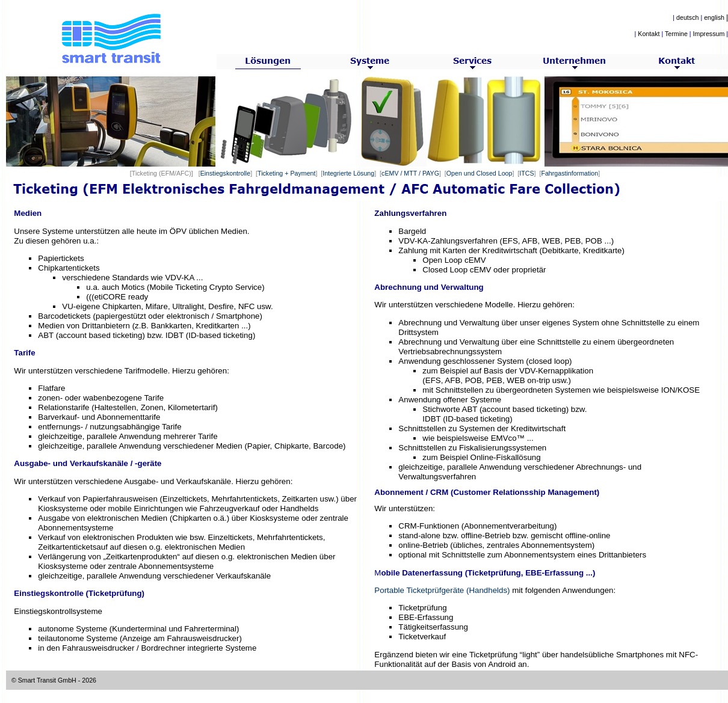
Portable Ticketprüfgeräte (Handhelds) (442, 590)
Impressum (709, 34)
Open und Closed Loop (480, 173)
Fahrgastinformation (569, 173)
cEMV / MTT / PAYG (410, 173)
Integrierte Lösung (348, 173)
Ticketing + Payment (286, 173)
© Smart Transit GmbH (44, 680)
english (714, 17)
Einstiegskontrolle (226, 173)
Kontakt (649, 34)
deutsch (687, 17)
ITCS (526, 173)
